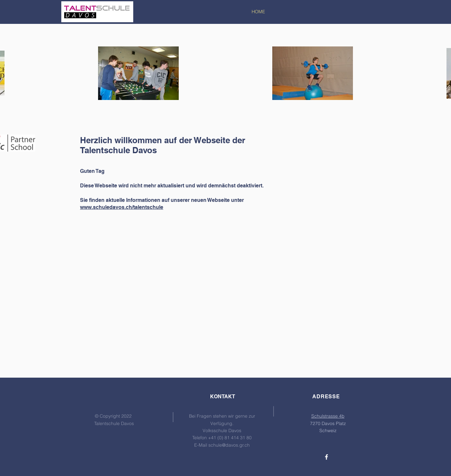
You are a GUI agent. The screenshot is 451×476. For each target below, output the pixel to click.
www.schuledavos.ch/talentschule (122, 207)
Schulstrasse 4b (328, 416)
